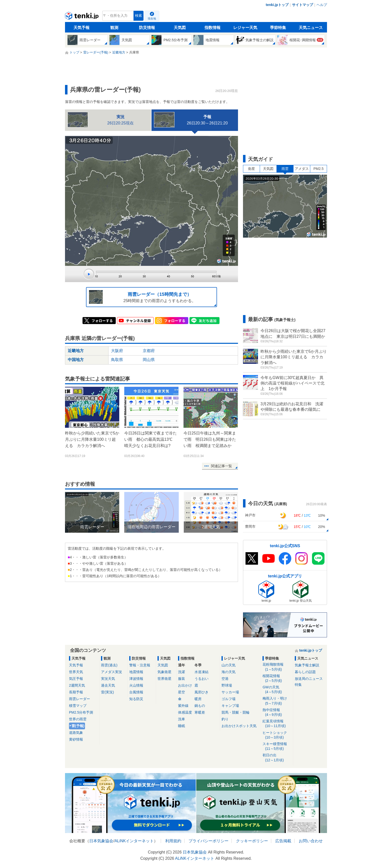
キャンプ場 (230, 706)
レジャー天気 (245, 28)
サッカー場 (230, 692)
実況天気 (108, 679)
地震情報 (136, 672)
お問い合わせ (311, 841)
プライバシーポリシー (208, 841)
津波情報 (136, 679)
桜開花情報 (277, 678)
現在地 (152, 18)
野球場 (227, 685)
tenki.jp (82, 17)
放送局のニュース (309, 679)
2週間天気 (77, 685)
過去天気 (108, 685)
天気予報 (81, 28)
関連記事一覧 (221, 466)
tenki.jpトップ (277, 5)
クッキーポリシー (252, 841)
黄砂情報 (76, 739)
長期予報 (76, 692)
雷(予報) (78, 726)
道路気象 (76, 733)
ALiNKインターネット (134, 841)
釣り (225, 719)
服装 (181, 679)
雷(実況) (107, 692)
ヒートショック (277, 735)
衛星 (251, 169)
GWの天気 (277, 690)
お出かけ (185, 685)
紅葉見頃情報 (277, 724)
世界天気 (76, 672)
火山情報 (136, 685)
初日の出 (277, 758)
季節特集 (278, 28)
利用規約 (173, 841)
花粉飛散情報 (277, 667)
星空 (181, 692)
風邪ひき (201, 692)
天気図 (180, 28)
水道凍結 (201, 672)
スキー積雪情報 (277, 746)
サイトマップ (302, 5)
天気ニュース (311, 28)
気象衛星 (164, 672)
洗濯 (181, 672)
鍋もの (200, 706)
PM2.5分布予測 (81, 712)
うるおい (201, 679)
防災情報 (147, 28)
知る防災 (136, 699)
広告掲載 (283, 841)
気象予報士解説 (307, 665)
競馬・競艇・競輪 (235, 712)
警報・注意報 (140, 665)
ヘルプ (322, 5)
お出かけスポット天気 (239, 726)
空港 (225, 679)
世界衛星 (164, 679)
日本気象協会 (101, 841)
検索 (138, 16)
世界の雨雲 (78, 719)
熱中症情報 (277, 712)
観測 (114, 28)
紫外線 (183, 706)
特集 (298, 685)
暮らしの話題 (305, 672)
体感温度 (185, 712)
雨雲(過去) (109, 665)
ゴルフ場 (228, 699)
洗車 (181, 719)
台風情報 (136, 692)
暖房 (198, 699)
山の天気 (228, 665)
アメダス (302, 169)
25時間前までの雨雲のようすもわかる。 (142, 297)
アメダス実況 (111, 672)
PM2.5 (318, 169)
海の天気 (228, 672)
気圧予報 (76, 679)
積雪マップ (78, 706)
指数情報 (212, 28)
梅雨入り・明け (277, 701)
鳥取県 (117, 360)
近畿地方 (76, 351)
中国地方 (76, 360)
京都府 (149, 351)
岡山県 (149, 360)
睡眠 (181, 726)
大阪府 (117, 351)
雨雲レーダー (79, 699)
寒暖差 (200, 712)
